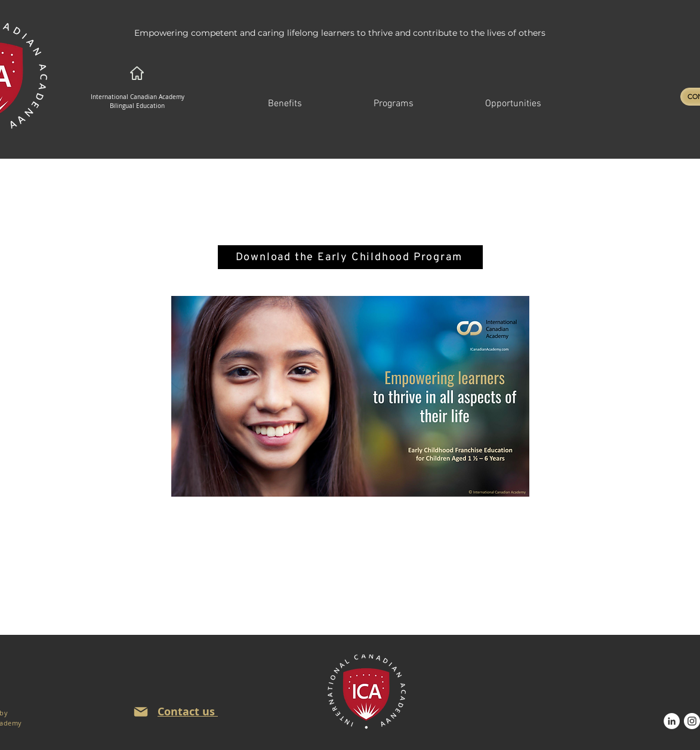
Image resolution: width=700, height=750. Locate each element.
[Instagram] (692, 721)
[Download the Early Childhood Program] (350, 257)
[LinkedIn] (672, 721)
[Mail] (141, 712)
